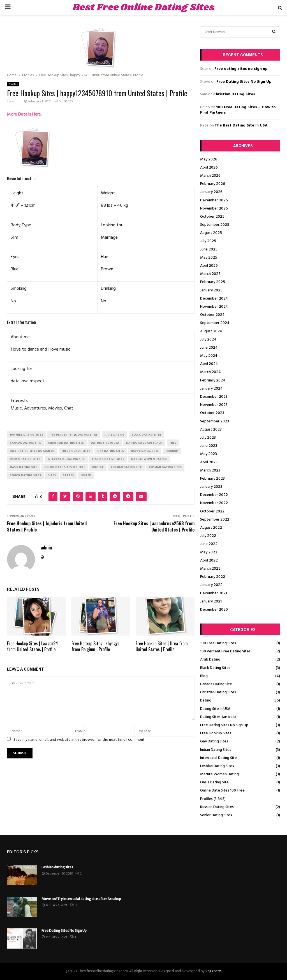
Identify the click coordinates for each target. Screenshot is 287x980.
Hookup (172, 451)
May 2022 (209, 552)
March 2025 (210, 274)
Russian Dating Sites (217, 807)
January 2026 (211, 192)
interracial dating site (66, 459)
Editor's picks (23, 852)
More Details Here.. (25, 114)
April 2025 (209, 266)
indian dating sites (25, 459)
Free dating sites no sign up (241, 69)
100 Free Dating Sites (218, 643)
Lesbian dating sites (57, 867)
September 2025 (215, 225)
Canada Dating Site (216, 684)
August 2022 (211, 528)
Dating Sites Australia (218, 717)
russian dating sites (165, 467)
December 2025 (214, 200)
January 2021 (211, 601)
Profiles (13, 84)
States (68, 475)
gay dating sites (111, 451)
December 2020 (214, 610)
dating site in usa (105, 443)
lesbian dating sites (108, 459)
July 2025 (208, 241)
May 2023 (209, 454)
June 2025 (209, 249)
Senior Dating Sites (216, 815)
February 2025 (213, 282)
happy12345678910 (145, 451)
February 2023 (212, 479)
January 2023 (211, 487)
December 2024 (214, 299)
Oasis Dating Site (214, 782)
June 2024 (209, 348)
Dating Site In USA (215, 709)
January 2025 (211, 290)
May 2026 (209, 159)
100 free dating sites (26, 435)
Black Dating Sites (215, 668)
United (86, 475)
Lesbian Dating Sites (217, 766)
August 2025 (211, 233)
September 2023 (215, 421)
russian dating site (126, 467)
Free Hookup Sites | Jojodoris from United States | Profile (47, 526)
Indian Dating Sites (216, 750)
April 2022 (209, 561)
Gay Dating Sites (214, 741)
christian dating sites (66, 443)
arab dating (114, 435)
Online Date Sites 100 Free (222, 791)
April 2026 (209, 168)
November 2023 (214, 405)
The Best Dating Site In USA (241, 126)
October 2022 (212, 511)
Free (173, 443)
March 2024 (210, 372)
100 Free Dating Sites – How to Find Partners (238, 110)
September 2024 (215, 323)
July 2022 (208, 536)
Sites (52, 475)
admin (17, 102)
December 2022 (214, 495)
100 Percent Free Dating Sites (225, 651)
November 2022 (214, 503)
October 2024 (212, 315)
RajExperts (213, 971)
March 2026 (210, 176)
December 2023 (214, 397)
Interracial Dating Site (218, 758)
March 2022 (210, 569)
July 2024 (208, 340)
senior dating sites (25, 475)
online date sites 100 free (65, 467)
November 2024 (214, 307)
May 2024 (209, 356)
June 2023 (209, 446)
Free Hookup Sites (216, 733)
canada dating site (25, 443)
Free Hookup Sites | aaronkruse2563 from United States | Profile (154, 526)
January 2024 (211, 389)
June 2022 (209, 544)
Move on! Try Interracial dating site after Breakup (81, 899)
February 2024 (213, 380)
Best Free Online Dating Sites (143, 8)
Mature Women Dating (219, 774)
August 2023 (211, 430)
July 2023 (208, 438)
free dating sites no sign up (32, 451)
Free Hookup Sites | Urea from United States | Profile (162, 646)
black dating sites (146, 435)
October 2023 (212, 413)
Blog (204, 676)
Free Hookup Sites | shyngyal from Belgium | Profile (96, 646)
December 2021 (214, 593)
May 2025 (209, 258)
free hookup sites (76, 451)
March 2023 (210, 471)
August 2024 (211, 331)
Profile (98, 467)
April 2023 (209, 462)
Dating (206, 701)
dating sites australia (144, 443)
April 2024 (209, 364)
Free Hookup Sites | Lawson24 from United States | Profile (33, 646)
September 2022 (215, 520)
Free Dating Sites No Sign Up (244, 82)
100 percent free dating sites (74, 435)
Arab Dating (210, 660)
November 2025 (214, 209)
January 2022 (211, 585)
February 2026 (213, 184)
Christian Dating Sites (234, 94)
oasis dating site (24, 467)
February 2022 (213, 577)
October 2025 (212, 217)
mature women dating (149, 459)
